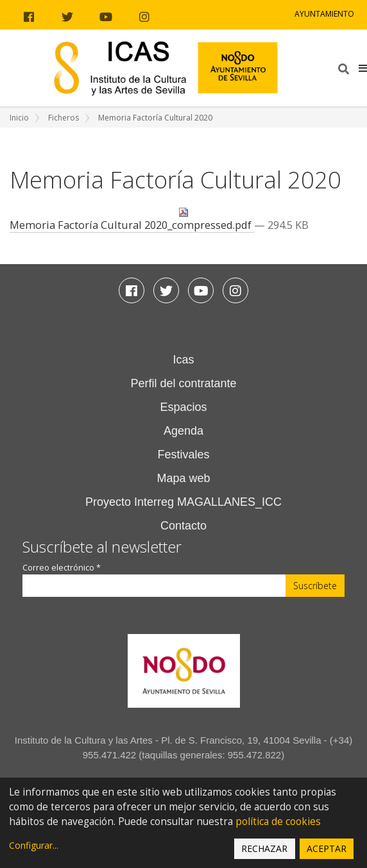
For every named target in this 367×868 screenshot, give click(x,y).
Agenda (183, 431)
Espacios (183, 407)
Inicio (19, 118)
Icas (183, 360)
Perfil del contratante (183, 383)
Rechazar (264, 848)
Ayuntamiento (324, 14)
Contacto (183, 526)
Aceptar (327, 848)
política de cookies (278, 822)
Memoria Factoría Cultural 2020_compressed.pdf (132, 220)
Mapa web (183, 478)
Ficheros (64, 118)
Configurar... (34, 845)
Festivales (183, 455)
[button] (363, 68)
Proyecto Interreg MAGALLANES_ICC (183, 502)
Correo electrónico (62, 568)
